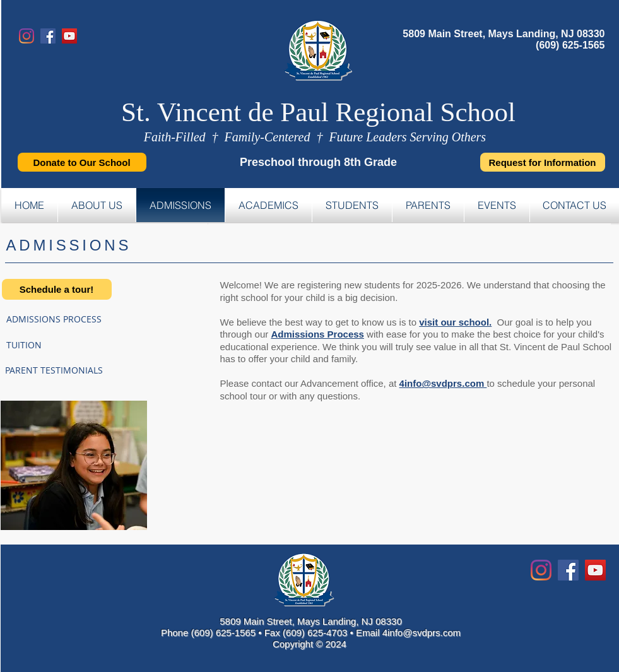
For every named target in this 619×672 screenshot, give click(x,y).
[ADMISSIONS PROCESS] (84, 319)
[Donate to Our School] (82, 162)
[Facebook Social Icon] (568, 570)
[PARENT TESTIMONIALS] (82, 370)
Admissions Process (317, 334)
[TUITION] (51, 345)
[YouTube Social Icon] (595, 570)
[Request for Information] (543, 162)
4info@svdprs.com (443, 383)
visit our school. (455, 322)
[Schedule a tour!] (57, 289)
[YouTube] (69, 36)
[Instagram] (27, 36)
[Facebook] (48, 36)
